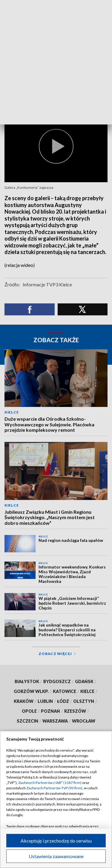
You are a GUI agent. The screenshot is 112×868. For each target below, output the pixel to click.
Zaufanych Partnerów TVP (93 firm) (54, 788)
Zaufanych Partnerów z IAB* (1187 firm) (50, 783)
